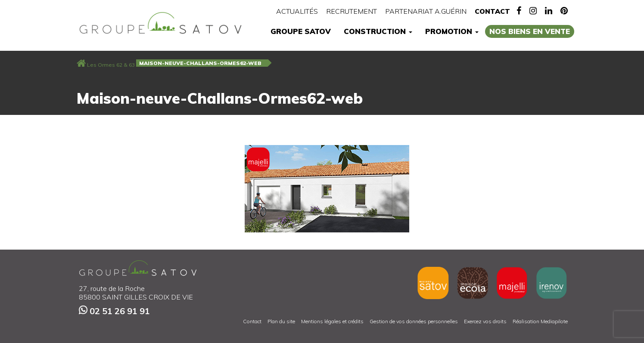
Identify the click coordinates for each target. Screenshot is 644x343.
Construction (378, 31)
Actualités (297, 11)
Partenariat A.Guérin (426, 11)
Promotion (452, 31)
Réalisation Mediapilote (540, 321)
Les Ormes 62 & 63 (111, 65)
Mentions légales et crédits (332, 321)
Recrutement (352, 11)
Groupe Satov (301, 31)
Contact (492, 11)
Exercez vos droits (485, 321)
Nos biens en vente (530, 31)
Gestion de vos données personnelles (414, 321)
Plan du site (281, 321)
